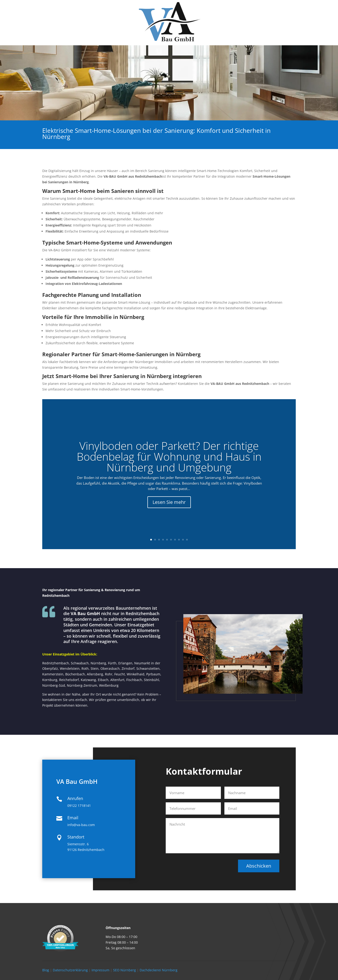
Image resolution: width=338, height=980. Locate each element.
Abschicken (259, 866)
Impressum (100, 970)
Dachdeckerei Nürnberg (159, 970)
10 (187, 540)
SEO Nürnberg (125, 970)
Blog (46, 970)
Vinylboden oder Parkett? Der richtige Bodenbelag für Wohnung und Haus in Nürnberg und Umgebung (169, 463)
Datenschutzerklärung (70, 970)
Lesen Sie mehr (169, 509)
